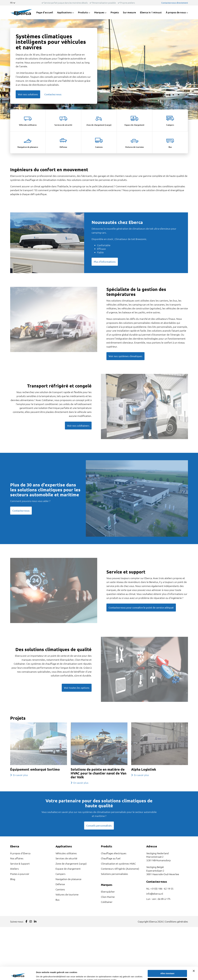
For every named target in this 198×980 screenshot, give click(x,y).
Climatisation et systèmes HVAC (118, 864)
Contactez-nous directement (175, 3)
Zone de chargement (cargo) (71, 864)
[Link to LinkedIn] (35, 922)
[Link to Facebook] (26, 922)
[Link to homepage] (21, 12)
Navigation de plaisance (68, 879)
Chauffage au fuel (111, 858)
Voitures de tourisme (67, 894)
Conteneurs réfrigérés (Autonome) (120, 869)
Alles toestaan (167, 961)
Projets (115, 12)
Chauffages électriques (114, 853)
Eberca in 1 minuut (151, 12)
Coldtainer (107, 902)
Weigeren (167, 969)
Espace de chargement (68, 869)
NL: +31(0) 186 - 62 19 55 (160, 888)
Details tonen (43, 975)
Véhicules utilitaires (66, 853)
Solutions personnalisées (114, 874)
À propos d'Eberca (20, 853)
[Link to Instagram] (31, 922)
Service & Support (20, 864)
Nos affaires (17, 858)
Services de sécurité (66, 858)
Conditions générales (176, 921)
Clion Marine (108, 897)
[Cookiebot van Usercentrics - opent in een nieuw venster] (18, 975)
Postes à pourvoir (20, 874)
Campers (61, 874)
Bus (58, 900)
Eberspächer (108, 892)
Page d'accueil (45, 12)
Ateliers (15, 869)
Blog (13, 879)
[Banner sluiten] (194, 958)
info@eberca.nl (155, 894)
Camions (60, 889)
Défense (60, 884)
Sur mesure (129, 12)
